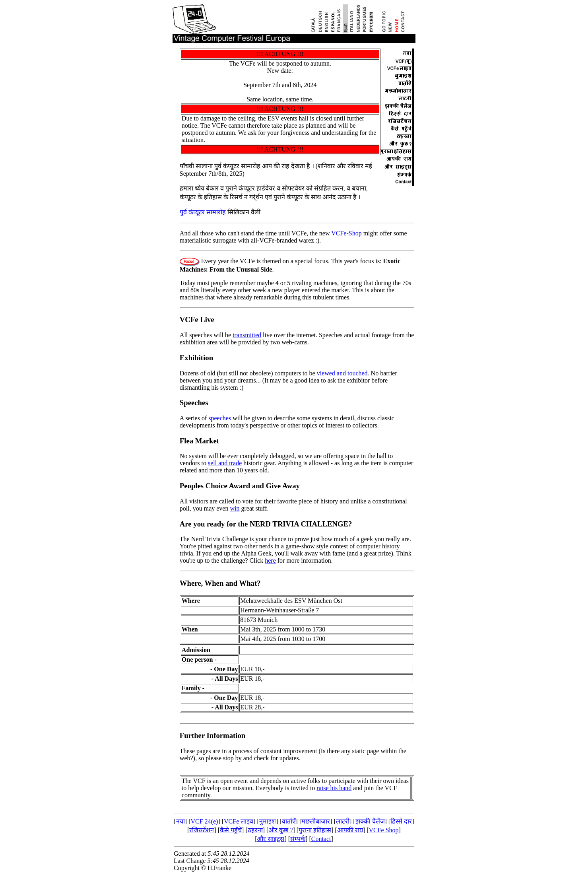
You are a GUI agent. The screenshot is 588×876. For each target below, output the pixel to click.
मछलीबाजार (316, 821)
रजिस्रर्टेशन (202, 830)
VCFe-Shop (346, 233)
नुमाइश (268, 821)
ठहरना (255, 830)
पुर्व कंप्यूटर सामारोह (203, 212)
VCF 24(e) (204, 821)
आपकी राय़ (350, 830)
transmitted (247, 335)
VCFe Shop (383, 830)
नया (180, 821)
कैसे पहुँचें (231, 830)
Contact (321, 839)
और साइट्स (271, 839)
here (270, 560)
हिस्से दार (401, 821)
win (235, 508)
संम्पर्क (298, 839)
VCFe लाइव (239, 821)
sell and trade (225, 463)
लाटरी (343, 821)
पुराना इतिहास (315, 830)
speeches (220, 418)
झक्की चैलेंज (370, 821)
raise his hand (334, 788)
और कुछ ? (280, 830)
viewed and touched (342, 373)
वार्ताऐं (289, 821)
